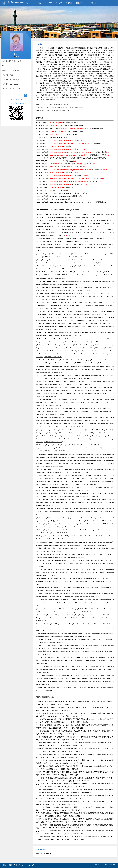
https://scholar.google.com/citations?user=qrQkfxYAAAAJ (65, 108)
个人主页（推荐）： (43, 105)
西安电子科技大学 (110, 865)
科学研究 (49, 3)
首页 (40, 3)
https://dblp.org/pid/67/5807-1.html (59, 110)
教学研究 (59, 3)
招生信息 (79, 3)
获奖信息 (69, 3)
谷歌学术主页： (41, 108)
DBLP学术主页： (42, 110)
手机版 (97, 865)
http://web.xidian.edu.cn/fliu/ (59, 105)
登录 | (103, 865)
